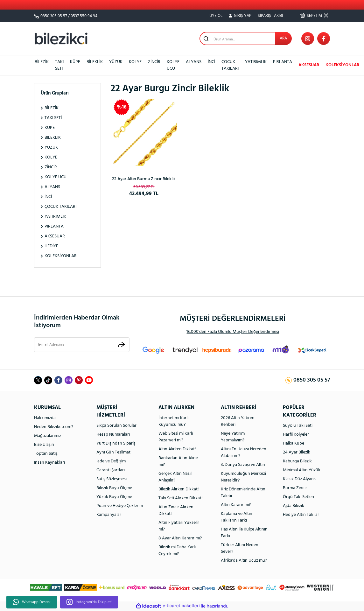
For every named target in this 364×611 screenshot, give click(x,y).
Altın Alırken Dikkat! (177, 449)
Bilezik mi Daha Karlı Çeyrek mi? (177, 551)
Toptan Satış (46, 454)
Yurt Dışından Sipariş (116, 443)
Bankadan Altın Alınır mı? (178, 461)
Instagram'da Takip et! (89, 602)
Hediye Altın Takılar (301, 515)
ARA (283, 38)
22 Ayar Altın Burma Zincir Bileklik (144, 179)
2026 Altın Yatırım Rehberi (238, 421)
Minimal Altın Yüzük (302, 470)
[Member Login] (240, 16)
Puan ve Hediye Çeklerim (120, 506)
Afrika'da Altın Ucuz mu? (244, 561)
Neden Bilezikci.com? (54, 427)
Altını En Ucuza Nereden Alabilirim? (244, 453)
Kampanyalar (109, 515)
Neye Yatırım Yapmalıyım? (233, 437)
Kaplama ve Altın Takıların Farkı (237, 517)
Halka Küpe (294, 443)
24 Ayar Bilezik (297, 452)
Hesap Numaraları (113, 435)
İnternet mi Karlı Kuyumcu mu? (173, 421)
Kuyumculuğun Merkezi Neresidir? (243, 477)
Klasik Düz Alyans (299, 479)
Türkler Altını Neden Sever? (240, 548)
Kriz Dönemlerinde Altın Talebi (243, 493)
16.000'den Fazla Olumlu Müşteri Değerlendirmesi (233, 332)
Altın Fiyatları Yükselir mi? (179, 526)
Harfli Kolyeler (296, 435)
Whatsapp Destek (32, 602)
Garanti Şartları (111, 470)
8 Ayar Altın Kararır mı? (180, 538)
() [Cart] (314, 16)
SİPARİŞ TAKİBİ (270, 16)
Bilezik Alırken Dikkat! (179, 489)
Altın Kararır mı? (236, 505)
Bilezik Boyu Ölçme (114, 488)
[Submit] (122, 344)
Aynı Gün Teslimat (113, 452)
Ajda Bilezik (294, 506)
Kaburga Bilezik (297, 461)
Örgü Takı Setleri (298, 497)
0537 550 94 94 (84, 16)
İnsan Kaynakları (49, 463)
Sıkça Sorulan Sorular (116, 426)
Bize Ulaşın (44, 445)
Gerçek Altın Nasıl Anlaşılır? (175, 477)
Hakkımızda (45, 418)
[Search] (246, 39)
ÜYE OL (216, 16)
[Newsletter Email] (82, 345)
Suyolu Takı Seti (298, 426)
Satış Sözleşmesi (112, 479)
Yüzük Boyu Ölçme (114, 497)
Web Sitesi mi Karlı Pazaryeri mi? (176, 437)
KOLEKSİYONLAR (342, 65)
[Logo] (61, 38)
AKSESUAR (309, 65)
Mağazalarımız (48, 436)
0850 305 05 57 (54, 16)
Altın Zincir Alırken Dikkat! (176, 510)
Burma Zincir (295, 488)
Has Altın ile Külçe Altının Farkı (244, 533)
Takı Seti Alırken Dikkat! (181, 498)
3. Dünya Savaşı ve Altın (243, 465)
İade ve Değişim (111, 461)
